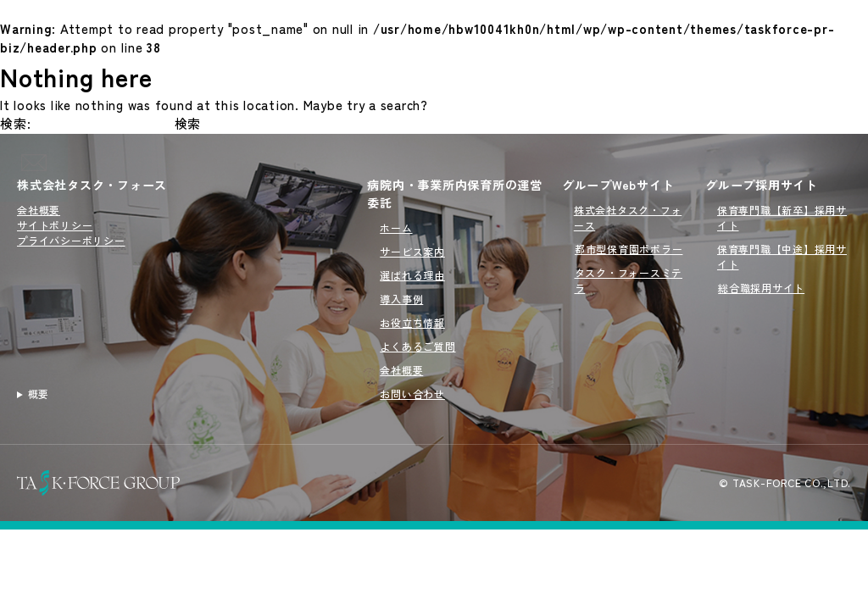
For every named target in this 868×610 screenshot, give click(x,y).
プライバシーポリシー (71, 240)
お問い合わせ (412, 394)
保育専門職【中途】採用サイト (782, 256)
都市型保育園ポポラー (629, 249)
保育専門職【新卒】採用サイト (782, 217)
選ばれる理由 (412, 275)
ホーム (396, 227)
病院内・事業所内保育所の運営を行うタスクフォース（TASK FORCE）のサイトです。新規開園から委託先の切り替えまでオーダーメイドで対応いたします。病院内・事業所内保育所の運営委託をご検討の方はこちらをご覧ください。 (184, 394)
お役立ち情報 (412, 322)
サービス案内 (412, 251)
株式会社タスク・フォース (92, 185)
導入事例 (401, 299)
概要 (39, 394)
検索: (15, 123)
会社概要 (39, 210)
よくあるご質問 (417, 346)
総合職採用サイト (761, 288)
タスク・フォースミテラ (629, 280)
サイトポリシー (55, 225)
